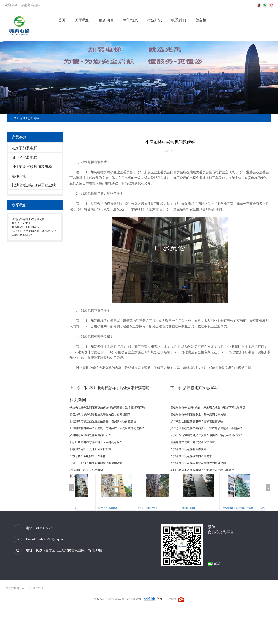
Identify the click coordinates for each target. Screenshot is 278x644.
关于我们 (82, 20)
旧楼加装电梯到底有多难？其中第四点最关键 (198, 414)
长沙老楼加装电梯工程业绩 (34, 185)
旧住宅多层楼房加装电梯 (32, 167)
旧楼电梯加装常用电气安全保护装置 (193, 442)
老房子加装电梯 (24, 148)
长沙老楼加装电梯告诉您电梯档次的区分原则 (198, 463)
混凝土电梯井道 (171, 508)
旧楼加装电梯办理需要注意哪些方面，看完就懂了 (100, 414)
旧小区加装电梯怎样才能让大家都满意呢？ (118, 388)
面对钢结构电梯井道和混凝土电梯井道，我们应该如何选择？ (107, 428)
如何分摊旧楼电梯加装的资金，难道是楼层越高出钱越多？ (206, 428)
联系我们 (179, 20)
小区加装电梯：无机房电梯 (86, 470)
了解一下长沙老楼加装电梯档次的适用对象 (96, 463)
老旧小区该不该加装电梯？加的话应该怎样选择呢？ (202, 470)
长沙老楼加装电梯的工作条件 (88, 456)
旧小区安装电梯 (24, 157)
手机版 (173, 599)
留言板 (201, 20)
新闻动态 (130, 20)
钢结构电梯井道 (89, 508)
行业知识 (155, 20)
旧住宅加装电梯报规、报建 (259, 508)
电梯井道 (19, 176)
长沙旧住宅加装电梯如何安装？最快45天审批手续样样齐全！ (208, 435)
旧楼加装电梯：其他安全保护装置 (90, 449)
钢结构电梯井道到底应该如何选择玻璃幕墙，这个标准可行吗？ (108, 407)
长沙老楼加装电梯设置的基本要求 (191, 456)
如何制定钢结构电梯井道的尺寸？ (90, 435)
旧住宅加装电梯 (130, 508)
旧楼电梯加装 (210, 508)
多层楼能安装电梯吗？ (202, 388)
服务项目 (106, 20)
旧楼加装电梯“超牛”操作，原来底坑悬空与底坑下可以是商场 (208, 407)
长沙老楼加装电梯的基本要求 (188, 449)
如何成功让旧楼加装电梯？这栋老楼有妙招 (197, 421)
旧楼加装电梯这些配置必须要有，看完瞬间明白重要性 (103, 421)
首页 (62, 20)
